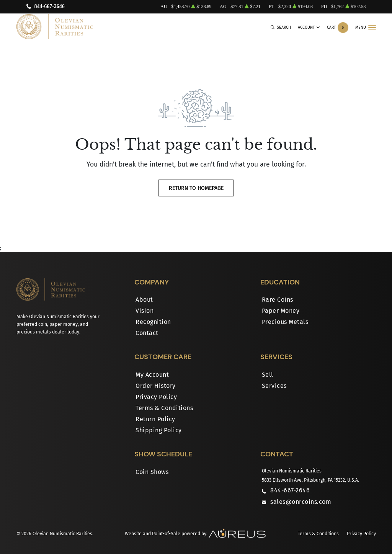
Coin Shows (152, 472)
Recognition (153, 322)
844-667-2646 (49, 7)
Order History (156, 386)
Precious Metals (285, 322)
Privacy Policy (156, 397)
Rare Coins (278, 300)
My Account (152, 375)
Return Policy (155, 419)
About (144, 300)
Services (274, 386)
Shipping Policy (159, 430)
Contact (147, 333)
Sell (268, 375)
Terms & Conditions (164, 408)
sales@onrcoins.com (301, 502)
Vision (145, 311)
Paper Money (281, 311)
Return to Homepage (196, 188)
